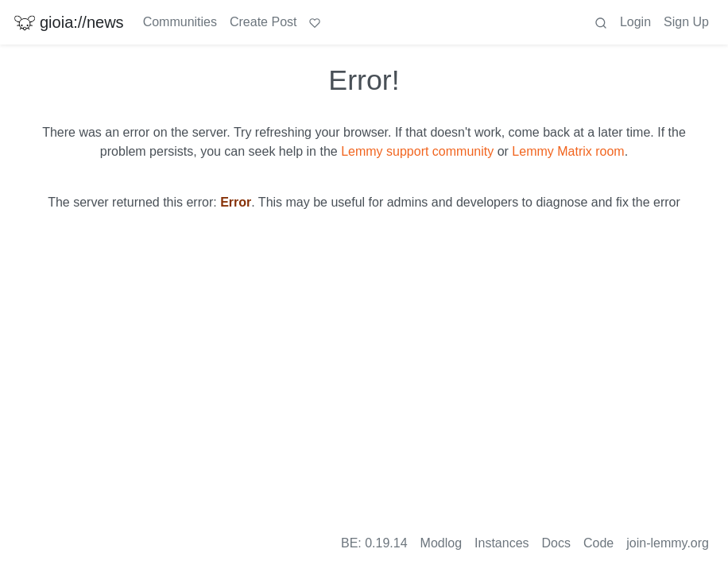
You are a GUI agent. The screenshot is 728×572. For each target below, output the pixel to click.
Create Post (263, 22)
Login (635, 22)
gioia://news (68, 22)
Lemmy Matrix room (568, 151)
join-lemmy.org (668, 543)
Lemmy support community (417, 151)
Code (598, 543)
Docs (556, 543)
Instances (501, 543)
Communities (180, 22)
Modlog (441, 543)
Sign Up (686, 22)
